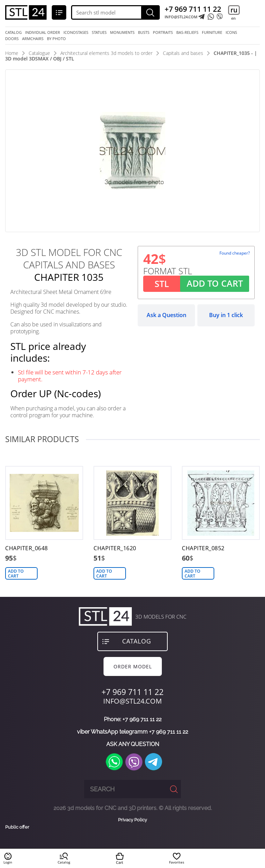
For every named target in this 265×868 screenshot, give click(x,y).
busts (144, 32)
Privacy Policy (132, 820)
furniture (212, 32)
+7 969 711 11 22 (193, 9)
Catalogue (39, 53)
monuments (122, 32)
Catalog (13, 32)
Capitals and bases (183, 53)
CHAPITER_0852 (203, 548)
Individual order (43, 32)
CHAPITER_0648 (27, 548)
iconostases (76, 32)
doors (12, 39)
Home (12, 53)
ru (234, 10)
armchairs (33, 39)
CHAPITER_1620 (115, 548)
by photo (56, 39)
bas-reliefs (187, 32)
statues (99, 32)
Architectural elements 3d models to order (106, 53)
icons (231, 32)
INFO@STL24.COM (181, 17)
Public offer (17, 827)
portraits (163, 32)
